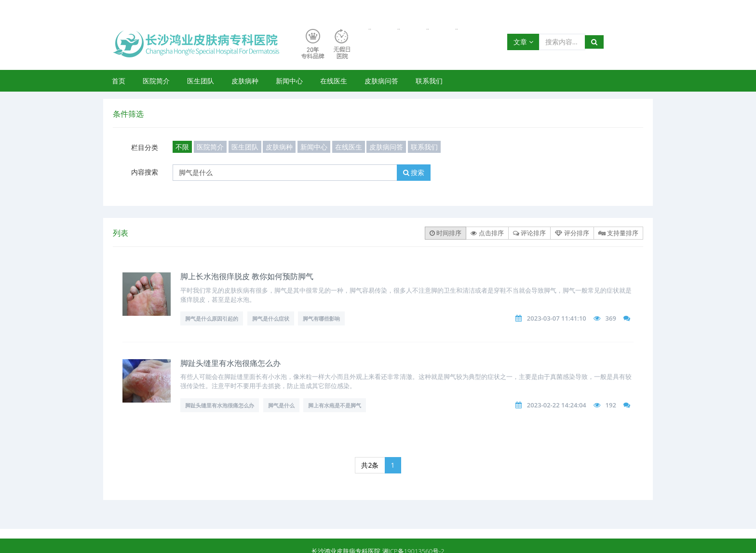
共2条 (370, 465)
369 (611, 318)
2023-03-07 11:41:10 (557, 318)
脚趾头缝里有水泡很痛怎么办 (230, 363)
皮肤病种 (245, 81)
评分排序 (572, 233)
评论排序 (529, 233)
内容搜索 (145, 172)
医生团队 (201, 81)
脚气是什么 (281, 405)
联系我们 (429, 81)
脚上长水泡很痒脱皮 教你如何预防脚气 (247, 276)
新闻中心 (289, 81)
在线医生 (334, 81)
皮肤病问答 (381, 81)
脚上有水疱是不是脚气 (335, 405)
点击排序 (487, 233)
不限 (182, 147)
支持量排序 (618, 233)
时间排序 (445, 233)
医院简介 (156, 81)
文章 (523, 42)
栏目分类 (145, 147)
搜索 (414, 172)
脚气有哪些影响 (321, 318)
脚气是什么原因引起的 (212, 318)
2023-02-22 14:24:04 (557, 405)
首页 (119, 81)
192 (611, 405)
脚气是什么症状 (271, 318)
